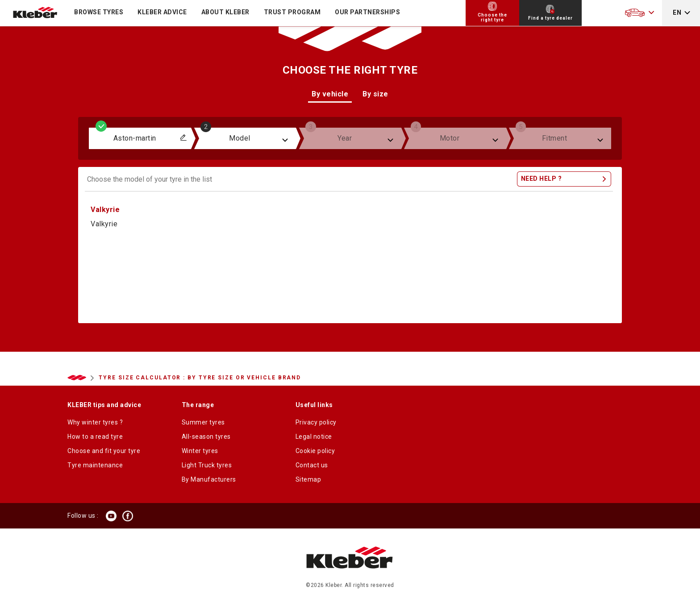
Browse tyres (99, 12)
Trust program (292, 12)
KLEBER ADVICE (162, 12)
